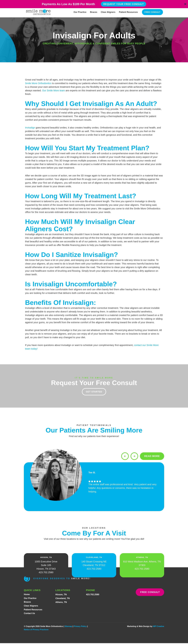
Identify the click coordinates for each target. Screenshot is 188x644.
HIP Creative (159, 627)
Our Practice (80, 12)
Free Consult (152, 12)
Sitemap (68, 627)
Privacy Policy (80, 627)
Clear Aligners (108, 12)
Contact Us (30, 614)
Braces (94, 12)
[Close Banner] (185, 4)
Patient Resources (128, 12)
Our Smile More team (53, 90)
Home (27, 595)
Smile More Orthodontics (38, 83)
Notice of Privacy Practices (36, 630)
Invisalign (30, 128)
